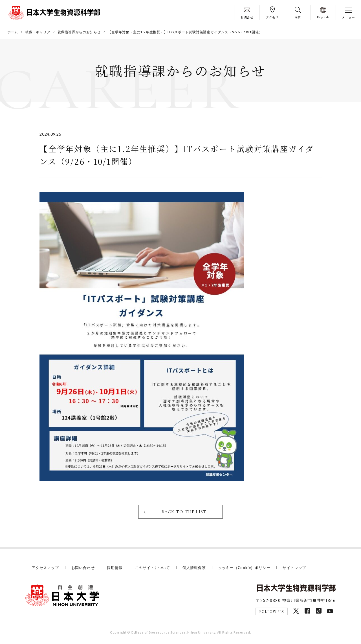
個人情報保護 (194, 568)
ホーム (13, 32)
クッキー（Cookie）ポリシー (244, 568)
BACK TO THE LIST (184, 512)
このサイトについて (153, 568)
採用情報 (115, 568)
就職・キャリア (38, 32)
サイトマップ (294, 568)
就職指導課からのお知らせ (79, 32)
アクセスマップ (45, 568)
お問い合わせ (83, 568)
